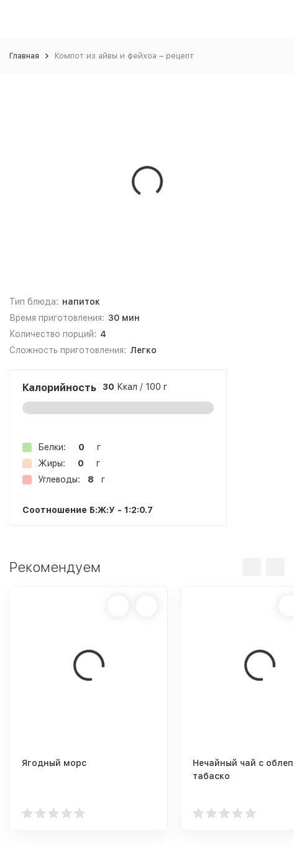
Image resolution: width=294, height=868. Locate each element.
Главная (24, 56)
